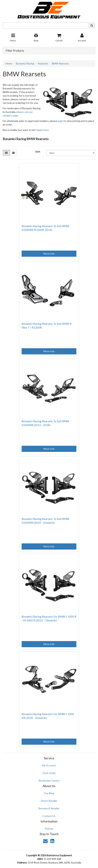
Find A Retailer (49, 801)
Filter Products (15, 51)
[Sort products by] (71, 153)
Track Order (49, 773)
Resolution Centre (49, 781)
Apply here (43, 130)
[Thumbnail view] (6, 153)
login (60, 121)
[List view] (13, 153)
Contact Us (49, 816)
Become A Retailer (49, 808)
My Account (49, 765)
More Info (49, 254)
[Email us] (45, 841)
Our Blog (49, 793)
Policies (49, 829)
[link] (52, 841)
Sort (38, 152)
